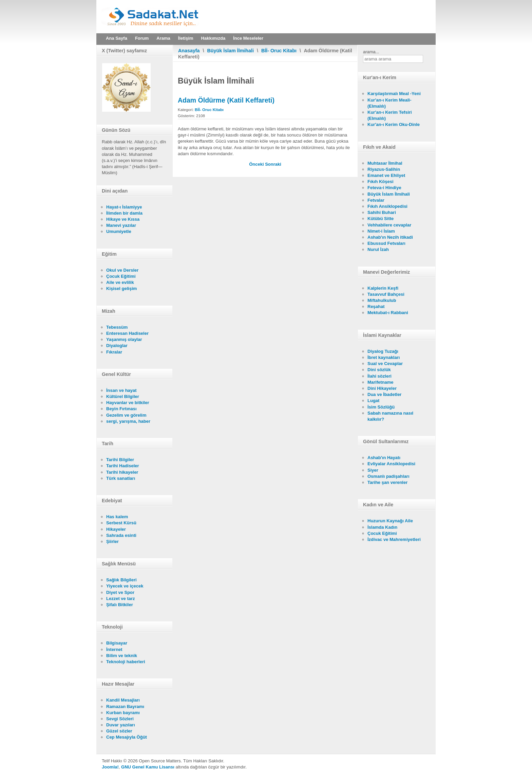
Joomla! (110, 767)
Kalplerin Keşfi (383, 288)
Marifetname (381, 382)
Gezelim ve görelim (126, 415)
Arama (163, 38)
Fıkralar (114, 352)
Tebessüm (117, 327)
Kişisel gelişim (121, 288)
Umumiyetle (119, 231)
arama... (371, 52)
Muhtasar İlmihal (385, 163)
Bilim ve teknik (122, 656)
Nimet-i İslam (381, 231)
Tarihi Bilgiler (120, 460)
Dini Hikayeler (382, 388)
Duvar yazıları (121, 725)
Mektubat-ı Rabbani (388, 313)
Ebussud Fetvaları (386, 243)
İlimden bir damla (124, 213)
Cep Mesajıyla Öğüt (127, 737)
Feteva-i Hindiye (384, 188)
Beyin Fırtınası (121, 409)
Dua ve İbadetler (384, 394)
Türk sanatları (121, 478)
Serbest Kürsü (121, 523)
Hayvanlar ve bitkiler (128, 403)
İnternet (114, 649)
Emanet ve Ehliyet (386, 175)
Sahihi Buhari (382, 212)
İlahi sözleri (379, 376)
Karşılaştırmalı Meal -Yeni (394, 94)
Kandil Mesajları (123, 700)
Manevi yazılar (121, 225)
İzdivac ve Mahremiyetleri (394, 539)
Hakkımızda (213, 38)
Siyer (373, 470)
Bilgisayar (117, 643)
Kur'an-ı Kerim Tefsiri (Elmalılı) (390, 115)
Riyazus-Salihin (384, 169)
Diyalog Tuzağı (383, 351)
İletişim (186, 38)
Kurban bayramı (123, 713)
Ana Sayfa (117, 38)
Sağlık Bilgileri (121, 580)
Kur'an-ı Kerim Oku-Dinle (394, 124)
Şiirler (112, 541)
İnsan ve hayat (121, 390)
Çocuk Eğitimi (121, 276)
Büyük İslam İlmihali (231, 51)
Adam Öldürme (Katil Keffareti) (226, 100)
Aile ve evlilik (120, 282)
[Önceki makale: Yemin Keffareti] (257, 164)
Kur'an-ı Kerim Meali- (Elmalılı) (389, 103)
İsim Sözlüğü (381, 407)
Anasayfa (189, 51)
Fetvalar (376, 200)
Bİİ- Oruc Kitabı (279, 51)
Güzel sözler (119, 731)
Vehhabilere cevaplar (389, 225)
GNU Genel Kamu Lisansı (148, 767)
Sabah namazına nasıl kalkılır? (390, 416)
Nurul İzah (378, 249)
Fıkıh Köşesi (381, 182)
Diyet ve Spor (120, 592)
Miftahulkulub (382, 300)
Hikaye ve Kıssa (123, 219)
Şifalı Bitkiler (120, 605)
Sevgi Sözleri (120, 719)
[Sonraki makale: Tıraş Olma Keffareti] (273, 164)
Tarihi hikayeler (122, 472)
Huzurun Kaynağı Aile (390, 521)
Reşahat (376, 306)
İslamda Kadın (382, 527)
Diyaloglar (117, 346)
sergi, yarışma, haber (128, 421)
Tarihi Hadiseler (123, 466)
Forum (142, 38)
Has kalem (117, 517)
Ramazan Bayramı (125, 706)
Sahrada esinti (121, 535)
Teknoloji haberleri (126, 662)
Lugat (373, 401)
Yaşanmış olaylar (124, 339)
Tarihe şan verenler (387, 482)
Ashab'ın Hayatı (384, 458)
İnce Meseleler (248, 38)
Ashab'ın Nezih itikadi (390, 237)
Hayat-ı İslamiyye (124, 207)
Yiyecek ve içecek (125, 586)
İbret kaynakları (384, 357)
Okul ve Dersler (122, 270)
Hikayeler (116, 529)
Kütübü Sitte (381, 219)
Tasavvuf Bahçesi (386, 294)
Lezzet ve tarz (121, 599)
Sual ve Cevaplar (385, 364)
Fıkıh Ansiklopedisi (387, 206)
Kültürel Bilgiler (123, 396)
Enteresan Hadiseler (127, 333)
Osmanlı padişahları (388, 476)
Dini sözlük (379, 370)
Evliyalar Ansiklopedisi (391, 464)
